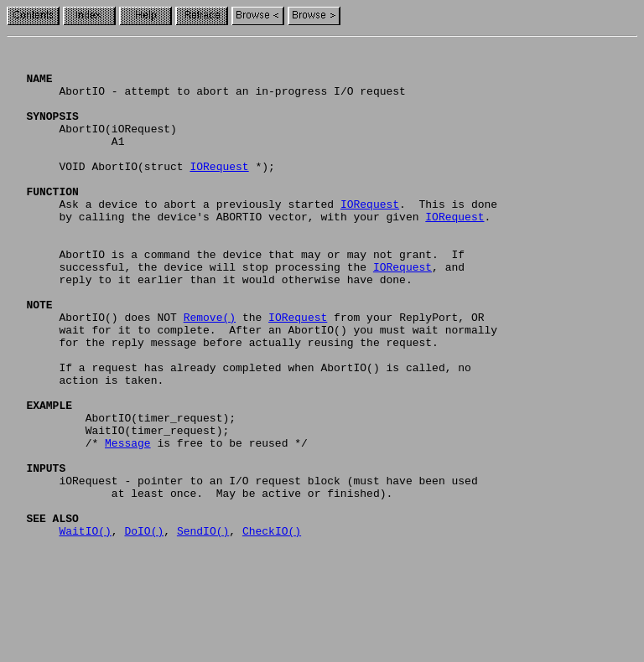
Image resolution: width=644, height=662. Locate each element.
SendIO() (203, 628)
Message (128, 523)
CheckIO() (272, 628)
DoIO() (144, 628)
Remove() (210, 372)
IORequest (219, 191)
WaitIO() (85, 628)
